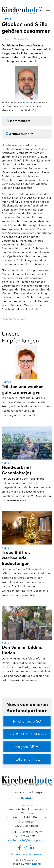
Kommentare (18, 121)
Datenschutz (19, 854)
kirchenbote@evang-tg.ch (27, 840)
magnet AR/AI (27, 747)
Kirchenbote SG (27, 721)
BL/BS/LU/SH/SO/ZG (27, 734)
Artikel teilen (17, 134)
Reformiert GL (27, 759)
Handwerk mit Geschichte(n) (16, 470)
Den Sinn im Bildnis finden (22, 650)
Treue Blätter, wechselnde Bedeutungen (16, 558)
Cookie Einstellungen (27, 860)
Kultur (6, 19)
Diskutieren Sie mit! (14, 319)
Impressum (36, 854)
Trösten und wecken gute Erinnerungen (23, 389)
